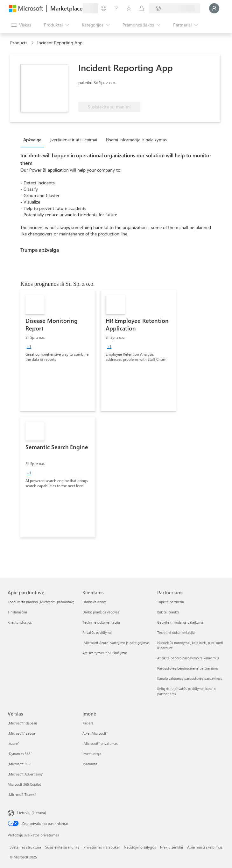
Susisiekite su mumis (62, 847)
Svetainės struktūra (25, 847)
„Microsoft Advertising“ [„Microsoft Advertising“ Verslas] (25, 774)
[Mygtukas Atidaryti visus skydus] (21, 25)
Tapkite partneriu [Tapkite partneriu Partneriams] (171, 602)
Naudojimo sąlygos (140, 847)
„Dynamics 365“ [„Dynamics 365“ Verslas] (20, 754)
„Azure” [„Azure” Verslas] (13, 743)
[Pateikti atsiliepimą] (103, 8)
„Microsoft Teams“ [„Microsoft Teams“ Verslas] (22, 794)
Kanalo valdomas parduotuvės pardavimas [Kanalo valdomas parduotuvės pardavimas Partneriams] (190, 678)
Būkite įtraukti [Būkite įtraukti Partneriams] (168, 612)
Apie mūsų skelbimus (205, 847)
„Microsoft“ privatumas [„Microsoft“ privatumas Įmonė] (100, 743)
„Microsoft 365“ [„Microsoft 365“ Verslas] (20, 764)
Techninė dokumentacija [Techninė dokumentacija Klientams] (101, 622)
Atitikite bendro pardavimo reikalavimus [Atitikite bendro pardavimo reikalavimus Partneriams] (188, 658)
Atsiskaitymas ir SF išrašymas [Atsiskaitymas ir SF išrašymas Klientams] (105, 653)
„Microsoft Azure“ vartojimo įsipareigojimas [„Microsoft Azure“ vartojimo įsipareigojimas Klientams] (116, 643)
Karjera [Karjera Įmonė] (88, 723)
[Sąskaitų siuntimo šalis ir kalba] (175, 8)
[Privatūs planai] (142, 8)
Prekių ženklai (172, 847)
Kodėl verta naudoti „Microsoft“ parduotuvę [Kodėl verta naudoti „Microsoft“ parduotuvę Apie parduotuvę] (41, 602)
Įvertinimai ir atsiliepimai (74, 140)
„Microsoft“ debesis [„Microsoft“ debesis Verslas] (23, 723)
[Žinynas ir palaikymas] (116, 8)
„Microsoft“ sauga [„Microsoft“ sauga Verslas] (21, 733)
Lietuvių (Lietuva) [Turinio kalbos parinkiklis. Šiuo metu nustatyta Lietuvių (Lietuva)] (32, 812)
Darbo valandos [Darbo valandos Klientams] (95, 602)
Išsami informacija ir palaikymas (136, 140)
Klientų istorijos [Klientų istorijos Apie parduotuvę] (20, 622)
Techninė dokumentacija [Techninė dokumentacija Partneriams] (176, 632)
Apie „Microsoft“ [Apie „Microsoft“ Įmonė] (95, 733)
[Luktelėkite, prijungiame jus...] (214, 8)
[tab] (34, 139)
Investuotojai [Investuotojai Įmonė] (92, 754)
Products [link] (19, 43)
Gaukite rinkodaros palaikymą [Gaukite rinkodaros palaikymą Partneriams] (180, 622)
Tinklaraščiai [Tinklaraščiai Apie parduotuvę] (17, 612)
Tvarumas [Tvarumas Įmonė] (90, 764)
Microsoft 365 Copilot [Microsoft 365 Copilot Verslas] (24, 784)
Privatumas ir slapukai (102, 847)
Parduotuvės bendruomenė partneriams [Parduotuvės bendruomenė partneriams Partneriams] (188, 668)
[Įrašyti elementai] (129, 8)
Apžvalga (32, 140)
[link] (58, 351)
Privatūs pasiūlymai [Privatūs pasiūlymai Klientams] (97, 632)
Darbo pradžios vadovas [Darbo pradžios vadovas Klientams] (101, 612)
